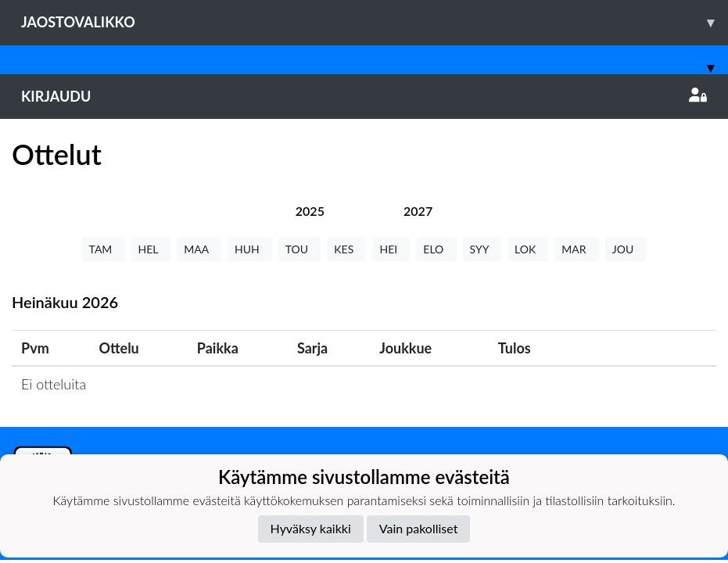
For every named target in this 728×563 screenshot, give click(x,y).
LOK (528, 249)
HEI (391, 249)
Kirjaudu (364, 96)
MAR (576, 249)
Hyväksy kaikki (311, 528)
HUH (250, 249)
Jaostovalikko (375, 22)
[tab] (310, 211)
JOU (626, 249)
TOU (300, 249)
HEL (151, 249)
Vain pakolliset (419, 528)
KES (346, 249)
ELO (436, 249)
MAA (199, 249)
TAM (104, 249)
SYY (482, 249)
